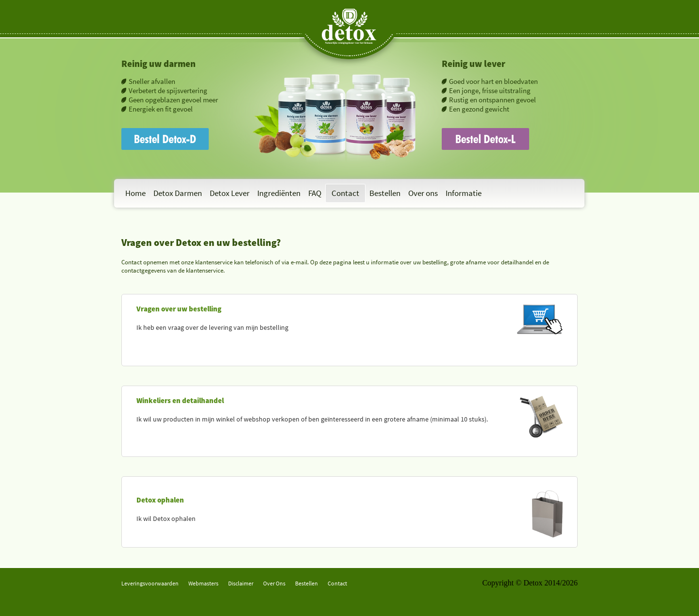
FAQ (315, 193)
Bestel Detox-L (466, 132)
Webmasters (203, 583)
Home (135, 193)
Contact (345, 193)
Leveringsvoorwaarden (150, 583)
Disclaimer (241, 583)
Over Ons (274, 583)
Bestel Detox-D (146, 132)
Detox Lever (230, 193)
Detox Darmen (178, 193)
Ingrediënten (279, 193)
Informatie (464, 193)
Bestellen (385, 193)
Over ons (423, 193)
